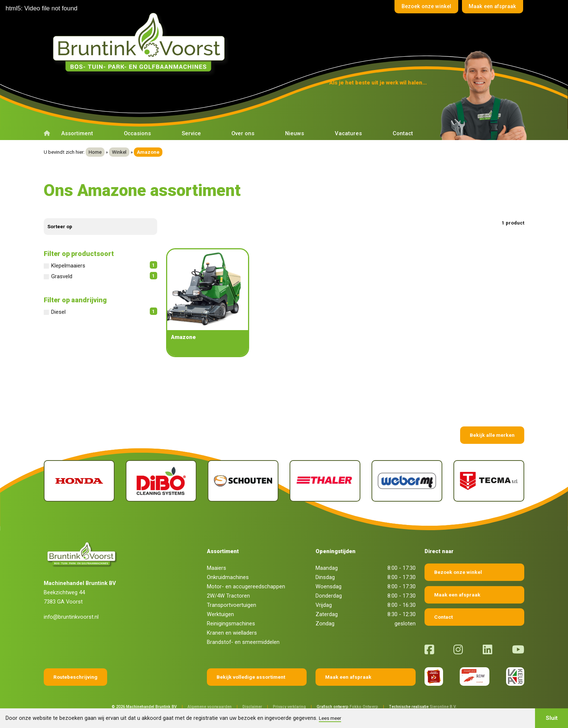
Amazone (183, 337)
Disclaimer (252, 707)
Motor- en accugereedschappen (246, 586)
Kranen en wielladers (232, 633)
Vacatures (348, 133)
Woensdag (328, 586)
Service (191, 133)
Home (95, 152)
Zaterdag (327, 614)
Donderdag (329, 596)
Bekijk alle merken (492, 435)
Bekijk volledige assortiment (251, 677)
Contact (403, 133)
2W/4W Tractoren (228, 596)
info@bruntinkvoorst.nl (71, 617)
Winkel (119, 152)
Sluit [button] (552, 718)
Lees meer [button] (330, 718)
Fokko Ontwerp (364, 707)
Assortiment (77, 133)
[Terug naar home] (141, 42)
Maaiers (217, 568)
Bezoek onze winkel (421, 7)
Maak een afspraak (491, 7)
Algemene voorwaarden (210, 707)
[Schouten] (243, 481)
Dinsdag (325, 577)
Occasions (137, 133)
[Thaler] (325, 481)
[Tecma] (489, 481)
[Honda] (79, 481)
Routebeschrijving (75, 677)
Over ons (243, 133)
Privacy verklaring (289, 707)
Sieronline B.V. (443, 707)
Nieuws (295, 133)
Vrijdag (324, 605)
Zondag (325, 624)
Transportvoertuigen (232, 605)
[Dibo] (161, 481)
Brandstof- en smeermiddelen (243, 642)
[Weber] (407, 481)
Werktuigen (220, 614)
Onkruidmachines (228, 577)
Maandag (327, 568)
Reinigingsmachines (231, 624)
